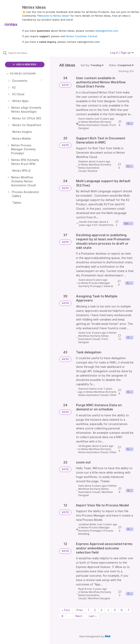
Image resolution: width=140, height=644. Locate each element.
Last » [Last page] (93, 616)
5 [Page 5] (115, 610)
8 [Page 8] (62, 616)
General (108, 286)
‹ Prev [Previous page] (79, 610)
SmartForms (106, 225)
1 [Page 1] (88, 610)
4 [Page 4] (108, 610)
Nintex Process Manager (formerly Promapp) (94, 285)
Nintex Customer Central (82, 36)
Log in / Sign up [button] (122, 53)
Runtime (93, 171)
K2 (96, 225)
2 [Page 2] (95, 610)
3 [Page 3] (101, 610)
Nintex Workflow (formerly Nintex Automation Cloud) (95, 123)
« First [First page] (66, 610)
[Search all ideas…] (27, 53)
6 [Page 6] (122, 610)
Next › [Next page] (80, 616)
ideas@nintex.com (107, 31)
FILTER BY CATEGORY (21, 74)
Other (113, 395)
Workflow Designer (99, 598)
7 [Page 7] (128, 610)
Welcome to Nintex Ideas (53, 16)
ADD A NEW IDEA (25, 64)
